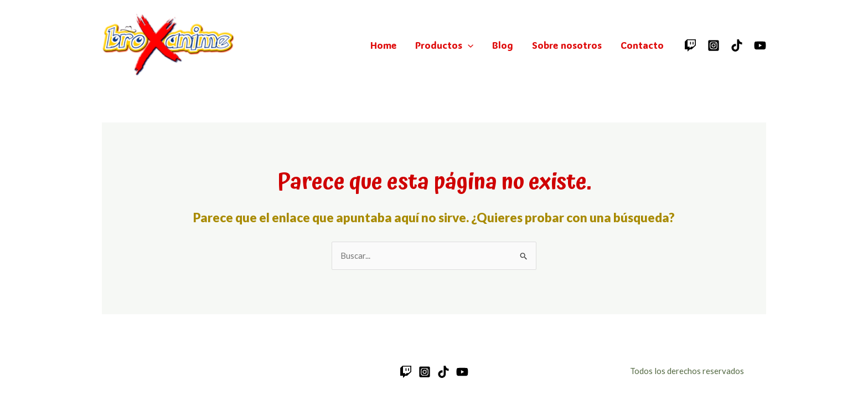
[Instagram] (714, 45)
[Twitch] (690, 45)
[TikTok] (737, 45)
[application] (468, 45)
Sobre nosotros (567, 45)
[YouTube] (760, 45)
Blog (503, 45)
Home (383, 45)
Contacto (642, 45)
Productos (444, 45)
